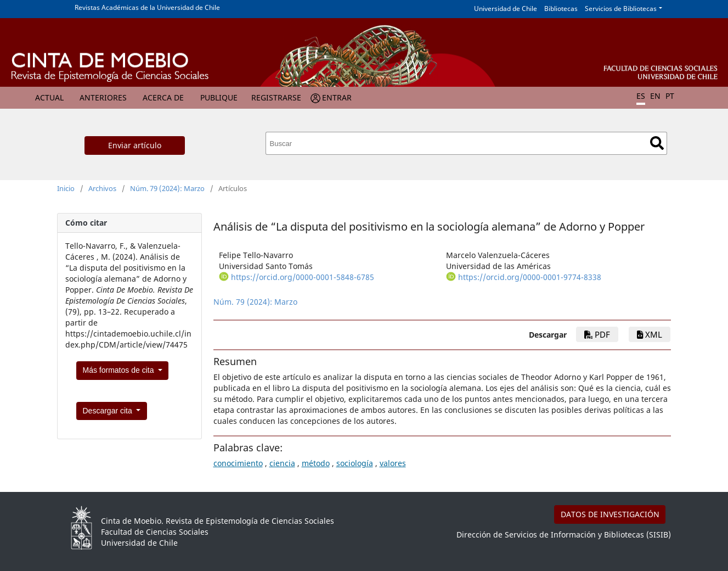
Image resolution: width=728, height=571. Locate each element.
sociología (355, 463)
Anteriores (103, 97)
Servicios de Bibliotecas (621, 9)
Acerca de (163, 97)
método (316, 463)
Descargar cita (109, 411)
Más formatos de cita (120, 370)
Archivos (102, 188)
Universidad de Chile (506, 9)
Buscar (657, 143)
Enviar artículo (135, 145)
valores (393, 463)
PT (670, 96)
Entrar (337, 97)
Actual (49, 97)
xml (650, 334)
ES (641, 96)
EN (655, 96)
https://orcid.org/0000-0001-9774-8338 (530, 277)
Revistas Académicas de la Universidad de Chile (147, 7)
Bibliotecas (561, 9)
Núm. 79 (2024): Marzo (167, 188)
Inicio (66, 188)
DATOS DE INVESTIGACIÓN (610, 514)
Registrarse (276, 97)
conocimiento (238, 463)
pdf (597, 334)
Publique (219, 97)
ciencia (282, 463)
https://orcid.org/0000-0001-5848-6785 (303, 277)
